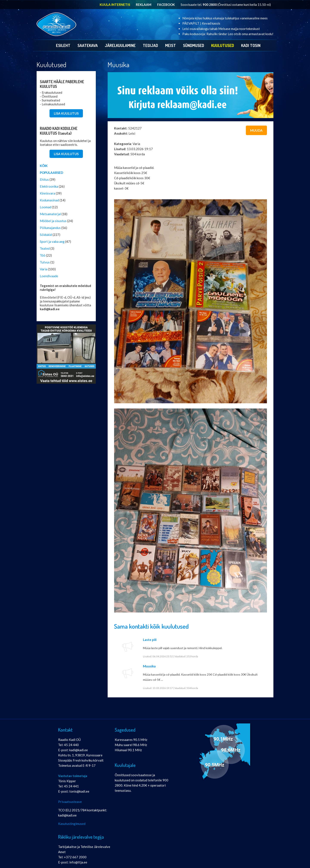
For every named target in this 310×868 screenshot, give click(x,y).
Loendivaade (49, 276)
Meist (170, 45)
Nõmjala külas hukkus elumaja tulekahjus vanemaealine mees (225, 18)
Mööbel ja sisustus (53, 221)
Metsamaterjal (50, 214)
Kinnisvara (47, 193)
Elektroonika (49, 186)
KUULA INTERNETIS (115, 5)
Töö (43, 255)
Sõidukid (46, 235)
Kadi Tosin (251, 45)
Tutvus (45, 262)
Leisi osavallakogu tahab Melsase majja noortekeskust (221, 29)
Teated (45, 248)
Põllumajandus (50, 228)
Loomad (46, 207)
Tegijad (150, 45)
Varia (44, 269)
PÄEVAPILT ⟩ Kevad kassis (201, 23)
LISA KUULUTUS (66, 113)
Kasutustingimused (72, 824)
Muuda (256, 130)
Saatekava (88, 45)
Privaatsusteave (70, 802)
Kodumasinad (49, 200)
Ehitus (44, 179)
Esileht (63, 45)
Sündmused (194, 45)
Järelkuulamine (120, 45)
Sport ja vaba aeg (52, 242)
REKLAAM (144, 5)
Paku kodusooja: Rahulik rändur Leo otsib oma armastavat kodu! (228, 34)
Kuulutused (223, 45)
